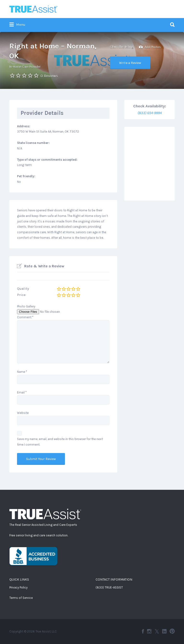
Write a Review (130, 63)
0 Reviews (49, 76)
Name (22, 372)
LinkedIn (164, 631)
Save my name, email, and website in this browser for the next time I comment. (60, 442)
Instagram (149, 631)
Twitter (157, 631)
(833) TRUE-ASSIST (109, 587)
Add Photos (150, 47)
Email (22, 392)
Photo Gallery (26, 306)
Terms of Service (21, 598)
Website (23, 413)
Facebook (143, 631)
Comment (25, 317)
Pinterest (172, 631)
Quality (23, 288)
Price (21, 295)
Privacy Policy (18, 587)
